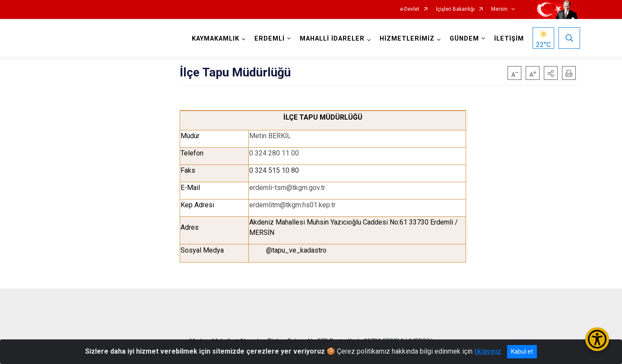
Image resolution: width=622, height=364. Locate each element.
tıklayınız (488, 351)
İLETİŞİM (509, 39)
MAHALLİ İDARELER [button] (332, 39)
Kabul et (522, 351)
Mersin (499, 9)
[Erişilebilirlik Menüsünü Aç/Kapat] (597, 339)
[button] (551, 73)
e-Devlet (410, 9)
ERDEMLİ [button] (270, 39)
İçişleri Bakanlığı (455, 9)
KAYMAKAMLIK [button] (216, 39)
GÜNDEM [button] (464, 39)
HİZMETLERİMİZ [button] (407, 39)
